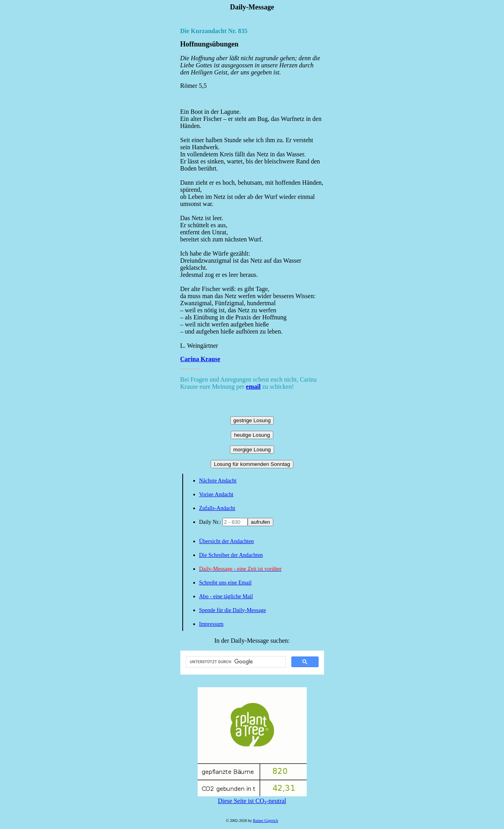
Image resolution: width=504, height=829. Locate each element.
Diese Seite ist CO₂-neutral (252, 797)
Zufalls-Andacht (217, 508)
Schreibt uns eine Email (225, 583)
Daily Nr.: (211, 522)
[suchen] (235, 662)
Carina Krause (200, 359)
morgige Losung (252, 450)
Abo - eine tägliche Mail (226, 596)
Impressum (211, 624)
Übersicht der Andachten (227, 541)
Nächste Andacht (218, 481)
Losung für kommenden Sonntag (252, 464)
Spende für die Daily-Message (233, 610)
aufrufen (260, 522)
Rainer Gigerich (265, 821)
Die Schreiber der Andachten (231, 555)
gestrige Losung (252, 420)
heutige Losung (252, 435)
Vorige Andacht (216, 494)
